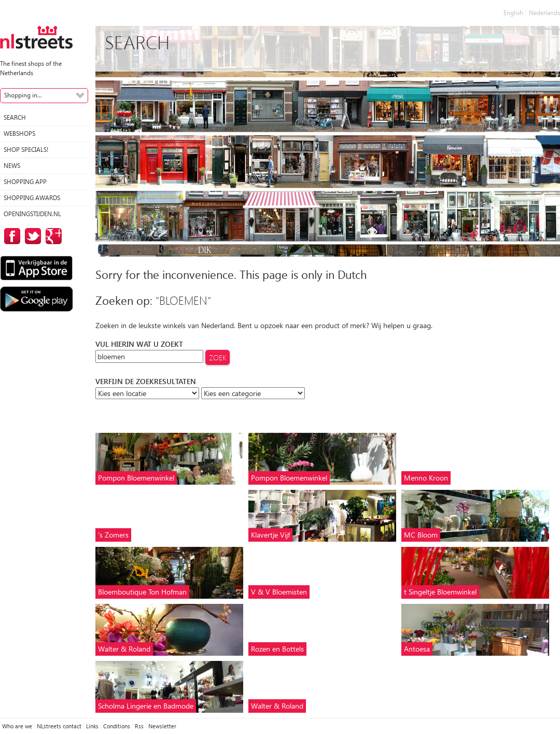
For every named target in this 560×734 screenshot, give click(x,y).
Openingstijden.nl (32, 214)
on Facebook (10, 236)
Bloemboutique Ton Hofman (142, 592)
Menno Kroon (426, 478)
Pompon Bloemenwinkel (136, 478)
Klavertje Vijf (270, 535)
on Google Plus (52, 236)
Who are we (17, 726)
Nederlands (544, 13)
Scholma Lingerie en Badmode (146, 706)
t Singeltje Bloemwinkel (440, 592)
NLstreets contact (59, 726)
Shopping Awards (32, 198)
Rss (139, 726)
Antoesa (417, 649)
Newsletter (162, 726)
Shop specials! (26, 150)
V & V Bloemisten (279, 592)
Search (15, 117)
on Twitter (31, 236)
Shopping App (25, 182)
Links (92, 726)
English (513, 13)
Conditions (117, 726)
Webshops (19, 133)
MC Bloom (421, 535)
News (12, 166)
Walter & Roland (124, 649)
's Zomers (113, 535)
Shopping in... (23, 95)
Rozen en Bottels (277, 649)
